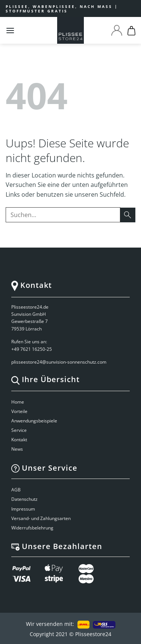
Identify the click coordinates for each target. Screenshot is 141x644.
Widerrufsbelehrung (32, 528)
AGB (16, 490)
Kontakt (19, 440)
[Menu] (10, 30)
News (17, 449)
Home (18, 402)
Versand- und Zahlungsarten (41, 518)
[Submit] (128, 215)
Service (19, 430)
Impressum (23, 509)
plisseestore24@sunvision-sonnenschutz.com (59, 362)
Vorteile (19, 411)
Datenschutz (24, 499)
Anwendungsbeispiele (34, 421)
